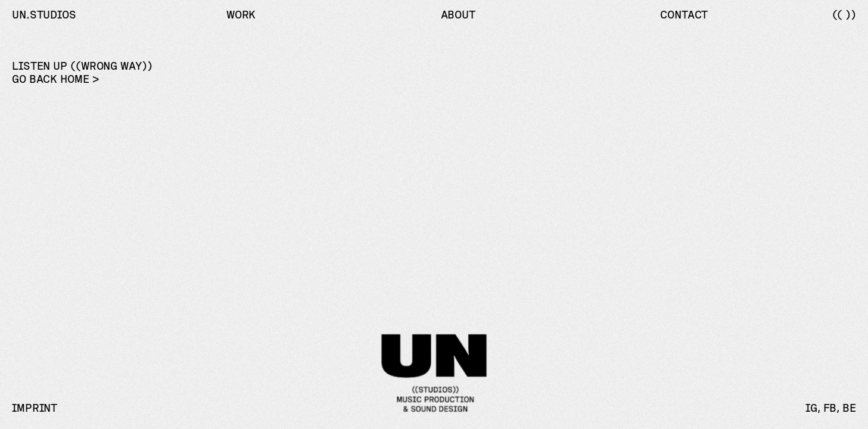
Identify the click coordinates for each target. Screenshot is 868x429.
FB (830, 408)
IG (811, 408)
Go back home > (55, 79)
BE (849, 408)
